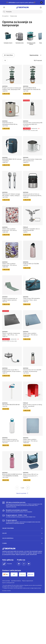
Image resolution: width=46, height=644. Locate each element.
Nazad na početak (22, 493)
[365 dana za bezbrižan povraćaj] (22, 504)
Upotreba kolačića (16, 581)
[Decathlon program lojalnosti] (22, 522)
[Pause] (41, 2)
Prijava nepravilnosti (28, 581)
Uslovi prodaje (6, 581)
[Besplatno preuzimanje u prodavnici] (17, 511)
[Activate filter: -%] (5, 60)
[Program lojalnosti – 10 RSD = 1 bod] (19, 516)
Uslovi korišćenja (8, 538)
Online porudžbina (8, 528)
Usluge (4, 533)
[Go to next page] (28, 488)
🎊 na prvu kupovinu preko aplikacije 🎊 (21, 2)
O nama (4, 543)
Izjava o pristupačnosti (8, 583)
